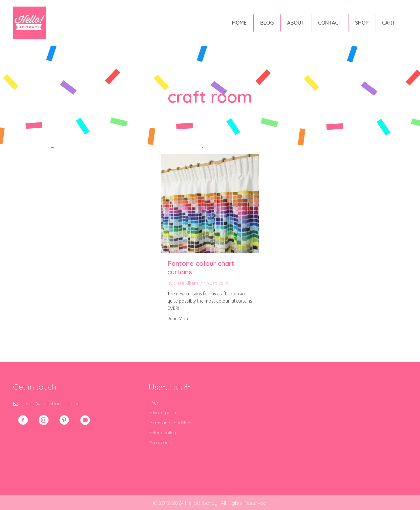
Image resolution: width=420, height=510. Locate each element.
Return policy (162, 433)
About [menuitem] (296, 23)
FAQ (153, 403)
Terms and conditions (170, 423)
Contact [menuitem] (330, 23)
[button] (23, 420)
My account (161, 442)
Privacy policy (163, 413)
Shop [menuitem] (362, 23)
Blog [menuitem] (267, 23)
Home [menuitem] (239, 23)
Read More (178, 318)
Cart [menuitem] (389, 23)
